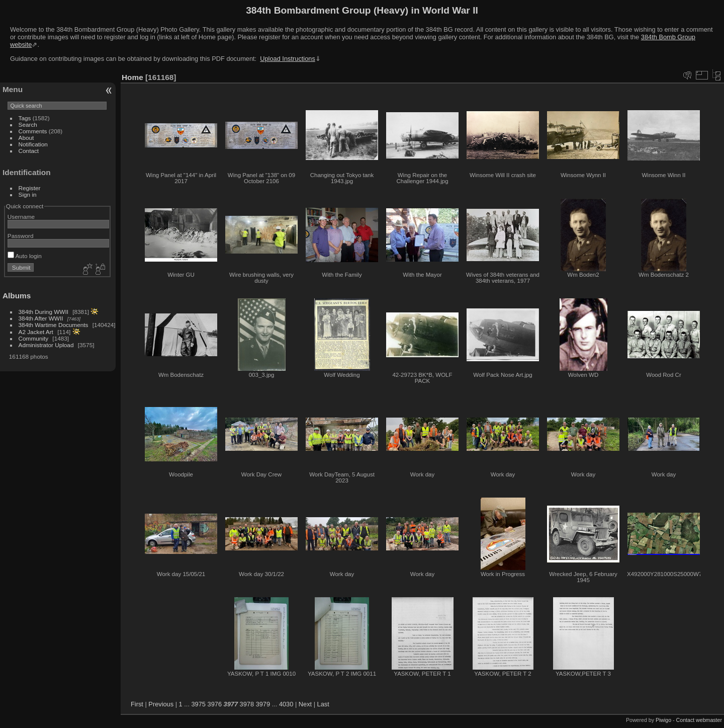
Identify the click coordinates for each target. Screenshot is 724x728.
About (26, 138)
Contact (29, 151)
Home (132, 77)
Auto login (25, 256)
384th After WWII (41, 318)
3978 (247, 704)
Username (21, 217)
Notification (33, 144)
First (137, 704)
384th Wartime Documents (54, 325)
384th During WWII (43, 312)
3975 (199, 704)
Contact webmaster (699, 720)
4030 (286, 704)
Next (305, 704)
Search (28, 125)
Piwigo (663, 720)
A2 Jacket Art (36, 332)
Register (30, 188)
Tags (25, 118)
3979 (263, 704)
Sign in (28, 194)
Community (34, 338)
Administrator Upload (46, 345)
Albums (17, 296)
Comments (33, 131)
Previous (161, 704)
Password (21, 236)
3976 (215, 704)
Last (323, 704)
